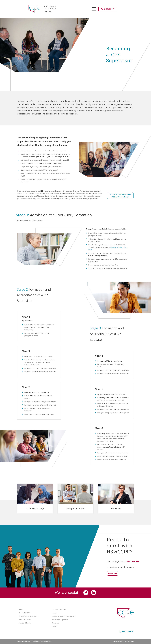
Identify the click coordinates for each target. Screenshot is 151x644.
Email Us (113, 573)
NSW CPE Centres (25, 620)
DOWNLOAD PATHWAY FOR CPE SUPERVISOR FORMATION (120, 196)
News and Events (25, 623)
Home (21, 610)
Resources (55, 623)
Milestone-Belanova (127, 641)
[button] (94, 9)
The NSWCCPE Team (59, 610)
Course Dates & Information (28, 616)
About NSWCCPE (25, 613)
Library (54, 613)
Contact (55, 626)
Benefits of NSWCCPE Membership (64, 616)
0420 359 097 (108, 9)
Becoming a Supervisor (60, 620)
